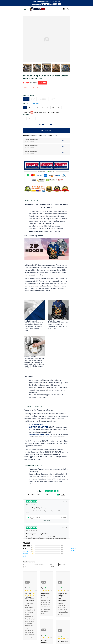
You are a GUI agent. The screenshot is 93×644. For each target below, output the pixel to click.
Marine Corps (43, 99)
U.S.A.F (53, 99)
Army (32, 95)
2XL (43, 107)
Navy (33, 99)
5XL (59, 107)
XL (38, 107)
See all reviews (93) (26, 554)
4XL (54, 107)
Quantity (26, 115)
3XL (48, 107)
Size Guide (35, 104)
